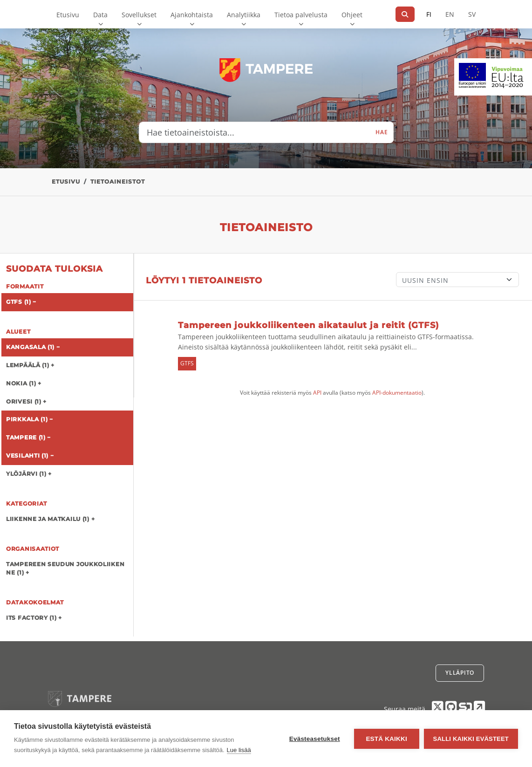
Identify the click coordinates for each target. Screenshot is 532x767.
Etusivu (68, 15)
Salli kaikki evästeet (471, 739)
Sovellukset (139, 15)
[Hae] (405, 14)
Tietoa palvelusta (301, 15)
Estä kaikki (386, 739)
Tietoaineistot (118, 181)
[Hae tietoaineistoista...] (255, 132)
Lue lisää (239, 750)
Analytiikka (244, 15)
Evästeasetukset (315, 739)
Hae (382, 132)
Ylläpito (460, 673)
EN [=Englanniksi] (450, 14)
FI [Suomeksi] (429, 14)
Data (100, 15)
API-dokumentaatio (397, 393)
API (317, 393)
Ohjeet (352, 15)
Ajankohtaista (192, 15)
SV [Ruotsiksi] (472, 14)
